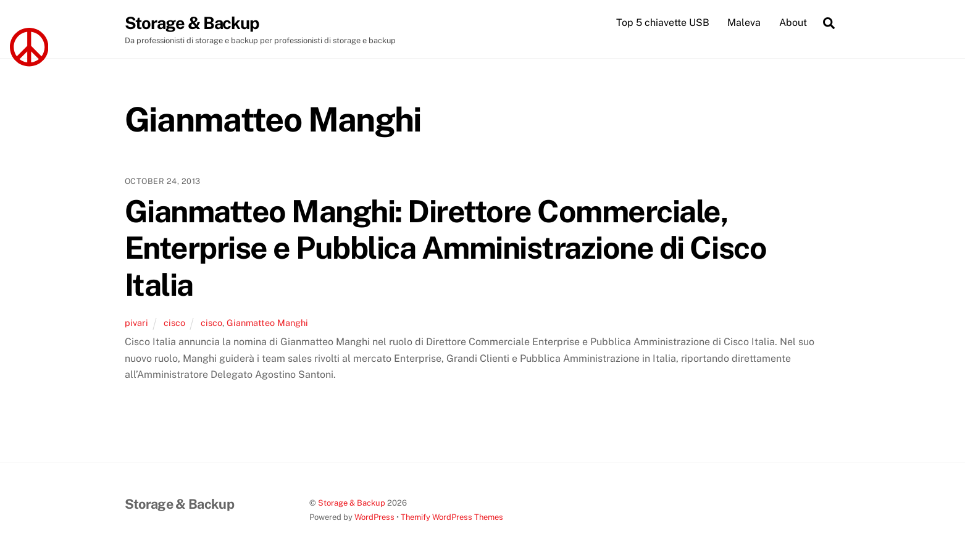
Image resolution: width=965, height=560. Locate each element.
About (793, 23)
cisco (174, 323)
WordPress (374, 517)
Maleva (744, 23)
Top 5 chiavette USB (663, 23)
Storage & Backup (352, 503)
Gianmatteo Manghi (267, 323)
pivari (136, 323)
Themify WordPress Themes (452, 517)
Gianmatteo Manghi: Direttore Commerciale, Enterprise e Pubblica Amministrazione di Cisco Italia (446, 248)
